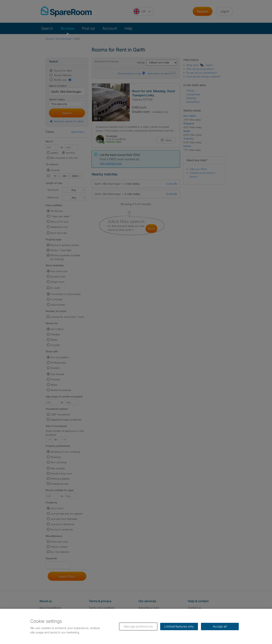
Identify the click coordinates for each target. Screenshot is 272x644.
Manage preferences (138, 626)
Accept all (220, 626)
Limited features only (179, 626)
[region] (136, 626)
